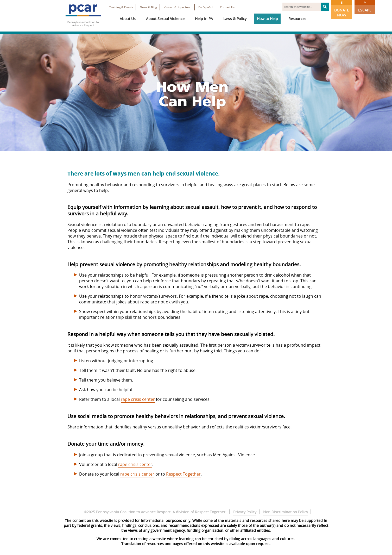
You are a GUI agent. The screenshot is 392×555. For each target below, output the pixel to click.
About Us (128, 19)
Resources (297, 19)
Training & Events (121, 7)
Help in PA (204, 19)
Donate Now (342, 9)
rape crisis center (138, 399)
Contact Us (227, 7)
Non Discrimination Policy (286, 512)
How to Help (267, 19)
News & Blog (148, 7)
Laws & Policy (235, 19)
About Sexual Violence (165, 19)
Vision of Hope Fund (178, 7)
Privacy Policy (245, 512)
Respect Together (183, 474)
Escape (365, 6)
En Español (206, 7)
